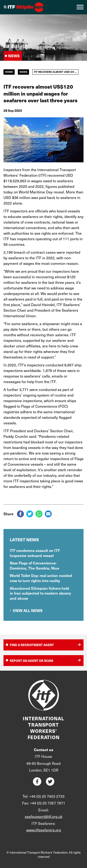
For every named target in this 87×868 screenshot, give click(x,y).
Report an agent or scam (31, 661)
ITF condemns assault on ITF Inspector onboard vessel (35, 553)
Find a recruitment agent (32, 645)
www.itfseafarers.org (44, 830)
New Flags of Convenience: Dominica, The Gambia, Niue (34, 565)
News (23, 72)
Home (9, 72)
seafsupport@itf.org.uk (44, 816)
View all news (28, 610)
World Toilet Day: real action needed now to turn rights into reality (41, 578)
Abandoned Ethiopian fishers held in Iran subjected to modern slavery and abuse (40, 593)
